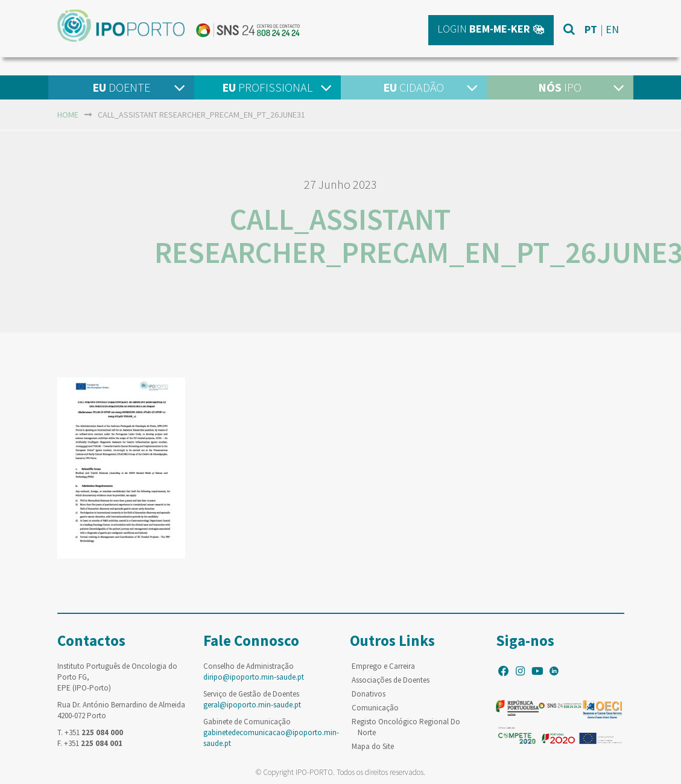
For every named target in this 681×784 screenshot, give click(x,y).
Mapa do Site (373, 746)
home (68, 115)
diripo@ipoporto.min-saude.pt (254, 677)
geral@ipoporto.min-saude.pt (252, 705)
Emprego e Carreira (383, 666)
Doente (121, 87)
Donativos (369, 694)
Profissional (267, 87)
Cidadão (413, 87)
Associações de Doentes (391, 680)
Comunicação (375, 708)
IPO (560, 87)
